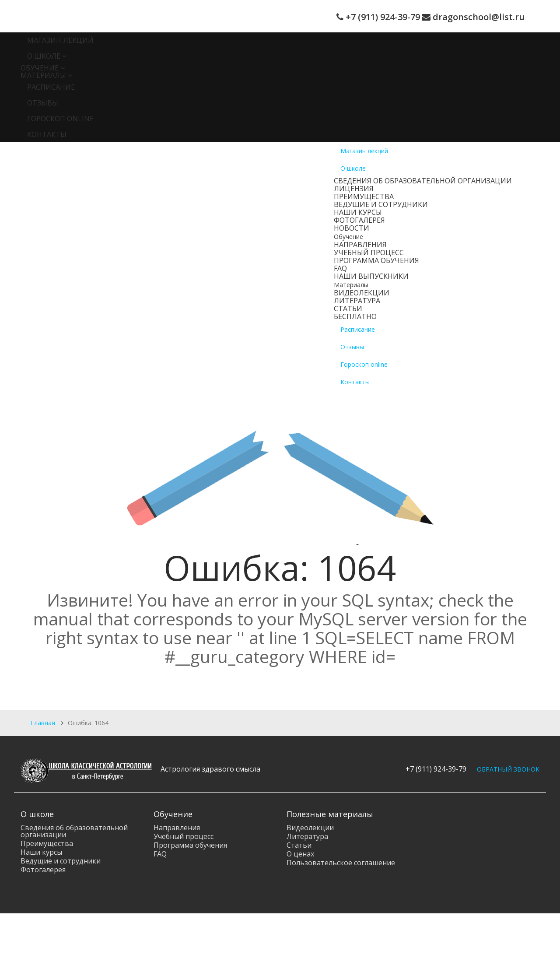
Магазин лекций (60, 40)
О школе (44, 56)
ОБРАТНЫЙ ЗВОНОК (508, 769)
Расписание (51, 87)
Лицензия (354, 189)
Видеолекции (362, 293)
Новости (352, 228)
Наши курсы (358, 212)
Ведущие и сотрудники (381, 204)
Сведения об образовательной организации (423, 181)
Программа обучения (376, 260)
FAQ (340, 268)
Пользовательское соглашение (341, 863)
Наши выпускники (371, 276)
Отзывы (43, 103)
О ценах (300, 854)
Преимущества (364, 197)
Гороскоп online (60, 119)
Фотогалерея (359, 220)
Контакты (47, 134)
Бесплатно (355, 316)
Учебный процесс (369, 253)
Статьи (348, 309)
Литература (357, 301)
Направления (360, 245)
